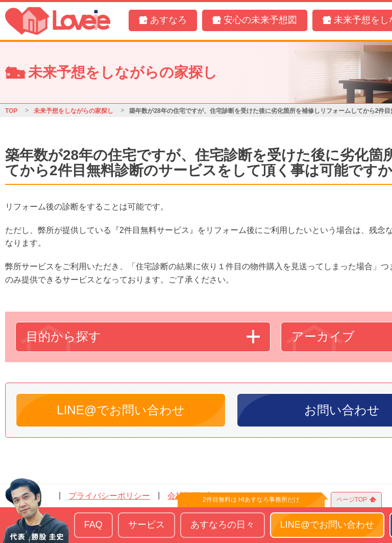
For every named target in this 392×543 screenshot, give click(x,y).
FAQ (93, 525)
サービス (146, 525)
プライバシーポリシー (109, 496)
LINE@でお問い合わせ (121, 410)
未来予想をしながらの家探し (73, 111)
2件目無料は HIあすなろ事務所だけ (251, 500)
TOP (11, 111)
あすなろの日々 (223, 525)
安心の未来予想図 (260, 20)
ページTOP (352, 500)
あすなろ (168, 20)
